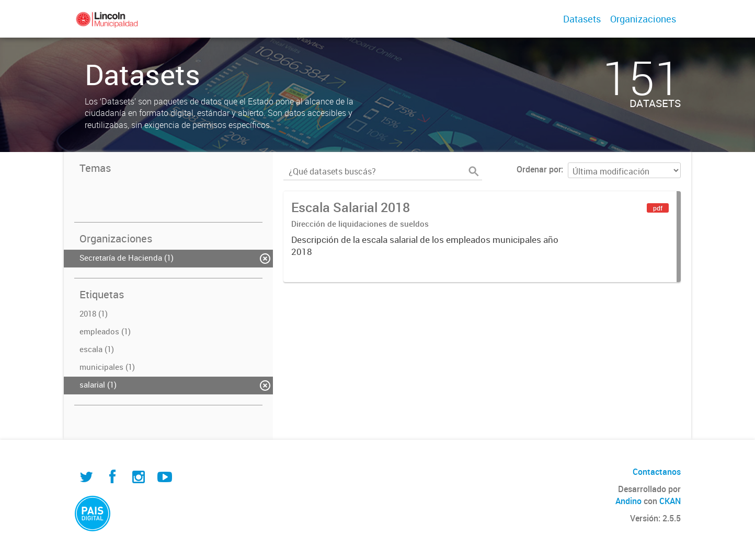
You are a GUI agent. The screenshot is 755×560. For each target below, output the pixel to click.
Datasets (582, 19)
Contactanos (657, 472)
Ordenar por (539, 169)
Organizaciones (643, 19)
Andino (628, 501)
